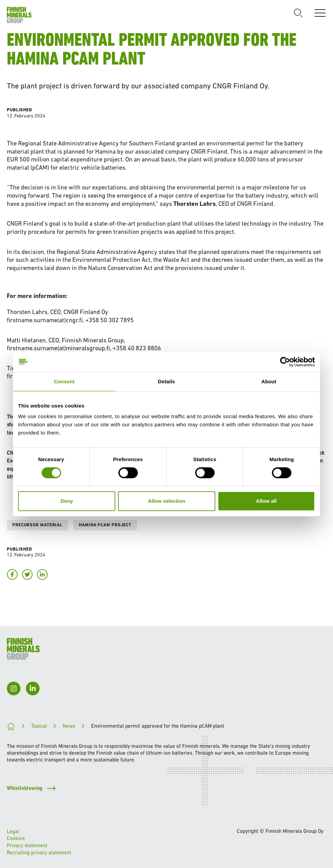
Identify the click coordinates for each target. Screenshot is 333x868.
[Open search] (298, 13)
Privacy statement (27, 845)
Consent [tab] (64, 381)
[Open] (320, 13)
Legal (13, 831)
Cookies (16, 838)
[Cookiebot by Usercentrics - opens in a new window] (285, 362)
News (69, 726)
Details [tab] (166, 381)
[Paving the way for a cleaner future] (11, 726)
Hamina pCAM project (105, 525)
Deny (67, 501)
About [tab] (269, 381)
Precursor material (37, 525)
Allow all (266, 501)
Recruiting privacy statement (39, 852)
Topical (39, 726)
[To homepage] (19, 15)
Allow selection (166, 501)
